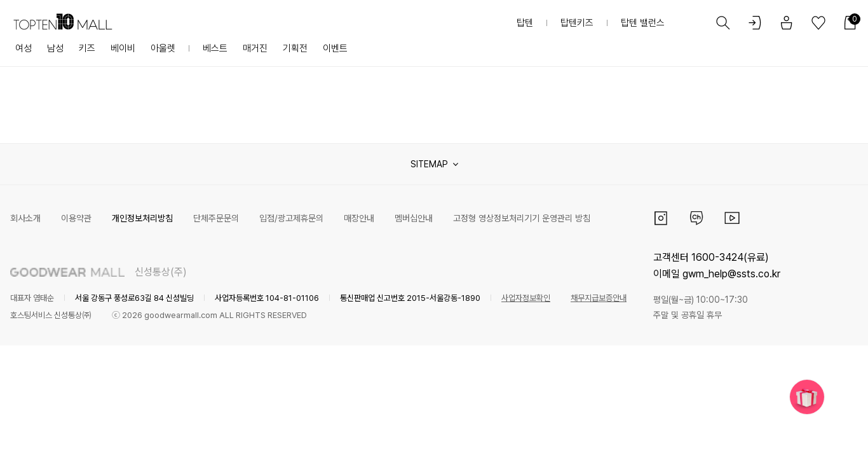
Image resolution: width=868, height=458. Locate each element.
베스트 (215, 48)
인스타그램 (661, 218)
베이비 (123, 48)
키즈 (87, 48)
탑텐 (525, 23)
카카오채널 (696, 218)
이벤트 (335, 48)
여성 (24, 48)
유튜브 (732, 218)
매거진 (255, 48)
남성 (55, 48)
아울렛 (163, 48)
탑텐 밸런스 (643, 23)
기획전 (295, 48)
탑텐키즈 (577, 23)
